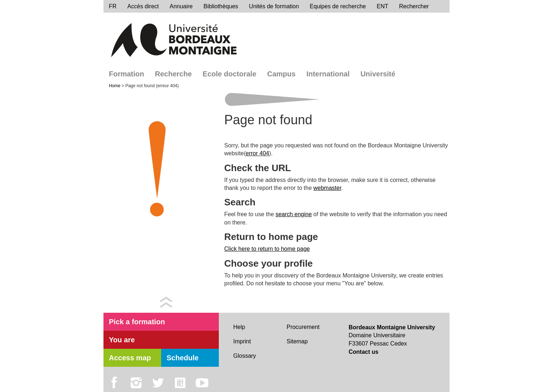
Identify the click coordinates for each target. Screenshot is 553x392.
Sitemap (297, 341)
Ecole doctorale (229, 74)
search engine (294, 214)
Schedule (183, 358)
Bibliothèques (221, 6)
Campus (281, 74)
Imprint (242, 341)
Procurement (303, 327)
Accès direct (143, 6)
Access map (130, 358)
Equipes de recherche (338, 6)
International (328, 74)
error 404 (258, 153)
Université (378, 74)
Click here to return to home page (267, 249)
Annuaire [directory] (181, 6)
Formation (127, 74)
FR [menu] (113, 6)
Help (239, 327)
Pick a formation (137, 322)
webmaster (327, 188)
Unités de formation (274, 6)
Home (115, 86)
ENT (382, 6)
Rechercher (414, 6)
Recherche (173, 74)
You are (122, 340)
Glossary (245, 356)
